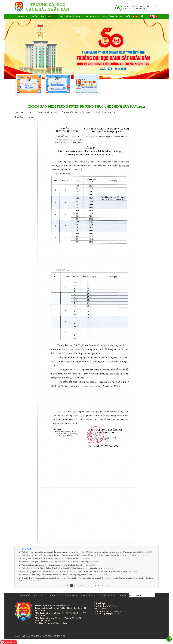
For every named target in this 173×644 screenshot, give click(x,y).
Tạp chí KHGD (92, 16)
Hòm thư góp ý (88, 595)
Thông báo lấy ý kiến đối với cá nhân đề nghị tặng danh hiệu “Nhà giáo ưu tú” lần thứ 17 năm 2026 (61, 568)
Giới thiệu (38, 16)
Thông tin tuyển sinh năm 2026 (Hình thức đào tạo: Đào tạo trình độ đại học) (52, 565)
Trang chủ (22, 16)
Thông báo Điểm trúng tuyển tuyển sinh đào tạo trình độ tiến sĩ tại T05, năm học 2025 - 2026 (59, 575)
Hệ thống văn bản (70, 16)
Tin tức (52, 16)
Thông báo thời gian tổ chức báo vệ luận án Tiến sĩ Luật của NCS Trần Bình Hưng (53, 562)
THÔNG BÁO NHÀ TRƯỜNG (46, 112)
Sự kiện (133, 16)
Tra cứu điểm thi (112, 16)
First (66, 585)
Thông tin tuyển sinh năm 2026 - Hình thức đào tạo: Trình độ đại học (49, 558)
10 (102, 585)
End (107, 585)
